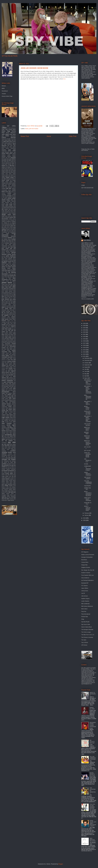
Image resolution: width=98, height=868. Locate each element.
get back (8, 257)
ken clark (7, 307)
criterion (9, 198)
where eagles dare (6, 491)
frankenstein (4, 246)
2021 (85, 334)
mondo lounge (5, 354)
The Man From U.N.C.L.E (88, 635)
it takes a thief (9, 277)
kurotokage (8, 311)
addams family (12, 142)
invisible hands (7, 275)
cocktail (3, 188)
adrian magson (5, 143)
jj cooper (14, 294)
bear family (4, 162)
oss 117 (8, 374)
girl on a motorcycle (10, 260)
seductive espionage (7, 426)
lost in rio (12, 322)
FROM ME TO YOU (88, 503)
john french (13, 296)
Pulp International (86, 614)
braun (7, 170)
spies (3, 439)
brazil (10, 170)
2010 (85, 518)
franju (14, 243)
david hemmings (9, 207)
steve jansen (5, 447)
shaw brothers (6, 429)
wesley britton (12, 490)
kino (11, 309)
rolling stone (13, 417)
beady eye (13, 160)
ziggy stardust (11, 500)
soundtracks (8, 435)
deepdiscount (8, 212)
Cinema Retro (12, 130)
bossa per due (13, 168)
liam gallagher (12, 317)
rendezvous (4, 407)
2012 (85, 354)
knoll (8, 310)
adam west (6, 141)
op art (11, 372)
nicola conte (13, 367)
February (87, 513)
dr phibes (8, 221)
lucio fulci (14, 325)
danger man (10, 200)
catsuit (7, 182)
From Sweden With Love (87, 575)
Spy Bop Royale (85, 622)
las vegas (7, 314)
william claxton (6, 494)
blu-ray (12, 166)
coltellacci (14, 188)
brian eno (13, 170)
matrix (3, 338)
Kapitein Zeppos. (86, 599)
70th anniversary (12, 128)
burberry (3, 175)
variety (7, 480)
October (87, 363)
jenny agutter (5, 291)
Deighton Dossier (86, 567)
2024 (85, 328)
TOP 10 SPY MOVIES (87, 424)
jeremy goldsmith (5, 292)
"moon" (3, 126)
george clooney (6, 253)
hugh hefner (8, 271)
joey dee (11, 295)
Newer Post (25, 136)
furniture (4, 250)
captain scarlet (10, 178)
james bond (7, 283)
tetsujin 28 (4, 458)
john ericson (7, 296)
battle (8, 160)
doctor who (13, 217)
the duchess (13, 461)
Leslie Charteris (85, 601)
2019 (85, 339)
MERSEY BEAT (86, 433)
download (4, 220)
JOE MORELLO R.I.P (88, 460)
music (14, 361)
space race (13, 436)
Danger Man (84, 565)
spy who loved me (7, 444)
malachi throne (5, 327)
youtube (11, 499)
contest (9, 193)
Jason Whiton (87, 240)
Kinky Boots (13, 134)
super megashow (11, 450)
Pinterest (86, 150)
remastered (9, 405)
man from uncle (7, 329)
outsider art (9, 376)
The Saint (84, 640)
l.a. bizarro (13, 311)
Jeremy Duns (85, 591)
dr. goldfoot (13, 221)
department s (5, 213)
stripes (3, 448)
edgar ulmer (7, 227)
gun (10, 264)
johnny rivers (13, 301)
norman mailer (5, 368)
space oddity (7, 436)
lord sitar (7, 322)
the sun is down (10, 467)
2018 (85, 341)
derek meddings (12, 213)
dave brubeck (5, 202)
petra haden (13, 390)
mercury (8, 342)
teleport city (10, 455)
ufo (13, 476)
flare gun (14, 242)
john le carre (12, 298)
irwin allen (12, 277)
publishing (9, 400)
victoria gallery (9, 483)
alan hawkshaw (8, 144)
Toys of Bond (85, 642)
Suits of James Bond (87, 627)
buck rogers (12, 174)
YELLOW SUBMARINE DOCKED (88, 482)
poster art (11, 397)
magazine (13, 326)
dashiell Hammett (11, 201)
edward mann (5, 228)
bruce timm (13, 172)
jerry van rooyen (12, 292)
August (86, 367)
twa (15, 475)
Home (49, 136)
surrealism (13, 451)
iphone (3, 277)
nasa (3, 364)
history (14, 268)
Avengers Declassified (87, 557)
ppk (15, 397)
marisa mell (13, 334)
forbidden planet (9, 243)
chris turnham (8, 184)
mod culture (12, 352)
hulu (3, 272)
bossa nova (7, 168)
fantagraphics (5, 236)
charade (4, 183)
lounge (3, 325)
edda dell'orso (7, 226)
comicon (3, 193)
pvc (3, 401)
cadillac (6, 176)
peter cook (10, 388)
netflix (14, 364)
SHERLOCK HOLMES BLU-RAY (87, 413)
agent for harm (11, 143)
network (4, 365)
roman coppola (5, 419)
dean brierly (10, 211)
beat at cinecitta (10, 162)
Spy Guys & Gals (86, 624)
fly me (3, 243)
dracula (14, 223)
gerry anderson (11, 256)
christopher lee (6, 186)
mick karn (7, 346)
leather (11, 314)
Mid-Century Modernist (87, 606)
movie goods (9, 358)
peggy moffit (8, 384)
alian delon (10, 146)
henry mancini (12, 267)
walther (7, 488)
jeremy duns (12, 291)
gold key (14, 261)
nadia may (4, 363)
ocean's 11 (5, 370)
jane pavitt (10, 286)
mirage (8, 350)
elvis (13, 231)
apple (14, 150)
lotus (8, 323)
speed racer (13, 438)
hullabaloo (13, 271)
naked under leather (11, 363)
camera (3, 178)
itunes (10, 279)
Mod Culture (84, 609)
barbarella (13, 157)
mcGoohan (10, 341)
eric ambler (5, 234)
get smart (13, 257)
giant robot (4, 259)
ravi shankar (12, 403)
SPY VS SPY (87, 451)
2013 (85, 352)
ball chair (8, 157)
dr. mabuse (5, 223)
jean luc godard (10, 288)
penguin (14, 384)
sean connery (7, 423)
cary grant (9, 179)
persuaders (6, 386)
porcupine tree (5, 397)
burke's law (8, 175)
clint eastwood (9, 187)
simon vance (9, 432)
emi (15, 231)
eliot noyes (9, 231)
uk (15, 476)
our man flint (10, 375)
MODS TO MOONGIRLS (93, 694)
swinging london (7, 452)
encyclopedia (4, 232)
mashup (14, 337)
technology (4, 455)
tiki (15, 471)
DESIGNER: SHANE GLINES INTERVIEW (93, 725)
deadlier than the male (10, 209)
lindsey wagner (12, 319)
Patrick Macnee (9, 137)
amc (8, 147)
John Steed (5, 134)
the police (14, 464)
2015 (85, 348)
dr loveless (12, 220)
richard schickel (12, 411)
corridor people (12, 194)
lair (3, 313)
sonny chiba (9, 433)
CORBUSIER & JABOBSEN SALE (87, 468)
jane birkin (13, 284)
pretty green (5, 399)
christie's (14, 184)
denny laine (13, 212)
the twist (8, 468)
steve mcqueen (12, 447)
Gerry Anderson (85, 578)
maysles (6, 341)
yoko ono (4, 497)
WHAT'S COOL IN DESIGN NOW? (87, 508)
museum (9, 361)
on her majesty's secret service (9, 372)
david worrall (13, 208)
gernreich (4, 256)
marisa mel (7, 334)
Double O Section (86, 573)
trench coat (4, 475)
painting (11, 378)
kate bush (11, 306)
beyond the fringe (10, 163)
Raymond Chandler (6, 139)
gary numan (9, 250)
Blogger (61, 864)
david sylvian (7, 208)
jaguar (14, 281)
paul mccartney (8, 382)
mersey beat (13, 342)
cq (13, 196)
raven (7, 403)
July (86, 369)
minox (14, 349)
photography (5, 392)
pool (10, 396)
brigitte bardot (5, 171)
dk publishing (7, 217)
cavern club (13, 182)
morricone (10, 357)
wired (15, 495)
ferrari (9, 239)
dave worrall (9, 204)
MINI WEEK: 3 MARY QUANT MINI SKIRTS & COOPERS (88, 390)
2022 (85, 332)
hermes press (6, 268)
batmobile (4, 160)
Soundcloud (5, 91)
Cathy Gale (5, 130)
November (87, 360)
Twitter (93, 149)
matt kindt (11, 338)
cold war (8, 188)
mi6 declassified (6, 344)
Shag (83, 619)
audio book (9, 153)
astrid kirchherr (5, 152)
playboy (9, 395)
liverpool (4, 321)
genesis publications (11, 251)
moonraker (4, 357)
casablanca (13, 179)
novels (11, 368)
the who (12, 468)
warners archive (12, 488)
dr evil (8, 220)
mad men (7, 326)
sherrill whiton (9, 431)
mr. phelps (8, 360)
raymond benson (6, 404)
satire (14, 422)
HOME (83, 185)
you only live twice (9, 498)
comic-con (13, 192)
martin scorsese (5, 336)
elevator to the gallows (11, 230)
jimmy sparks (9, 294)
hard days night (9, 265)
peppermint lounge (6, 385)
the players (9, 464)
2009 (85, 520)
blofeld (3, 166)
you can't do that (10, 497)
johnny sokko (5, 302)
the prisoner (5, 465)
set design (10, 428)
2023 (85, 330)
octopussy (11, 370)
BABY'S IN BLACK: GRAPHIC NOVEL (87, 443)
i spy (6, 272)
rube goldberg (5, 420)
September (87, 365)
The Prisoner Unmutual (87, 637)
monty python (5, 356)
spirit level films (9, 439)
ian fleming (12, 272)
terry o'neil (13, 457)
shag (15, 428)
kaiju (10, 305)
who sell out (6, 492)
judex (14, 302)
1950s (14, 126)
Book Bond (84, 560)
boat (6, 167)
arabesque (4, 151)
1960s (4, 128)
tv (13, 475)
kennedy (11, 307)
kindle (6, 309)
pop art (14, 396)
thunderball (4, 471)
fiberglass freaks (5, 241)
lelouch (14, 314)
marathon (11, 332)
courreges (9, 196)
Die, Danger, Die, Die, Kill (88, 570)
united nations (5, 478)
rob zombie (10, 412)
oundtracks (4, 375)
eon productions (12, 232)
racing (3, 403)
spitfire (14, 439)
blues (27, 129)
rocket (8, 416)
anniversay (13, 148)
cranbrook (10, 197)
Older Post (73, 136)
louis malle (13, 323)
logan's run (10, 321)
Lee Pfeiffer (5, 136)
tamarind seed (12, 454)
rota (10, 419)
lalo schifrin (7, 313)
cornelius (4, 194)
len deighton (5, 315)
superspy (4, 451)
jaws (3, 288)
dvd (13, 224)
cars (5, 179)
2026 (85, 323)
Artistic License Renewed (88, 555)
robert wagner (9, 415)
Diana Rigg (6, 131)
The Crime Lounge (86, 632)
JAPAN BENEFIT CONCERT (88, 474)
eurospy (14, 233)
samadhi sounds (9, 422)
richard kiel (5, 409)
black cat (14, 164)
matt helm (7, 338)
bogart (9, 167)
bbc (10, 160)
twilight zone (8, 476)
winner (11, 495)
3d (8, 128)
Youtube (4, 94)
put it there (13, 400)
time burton (10, 472)
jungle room (10, 303)
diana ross (10, 216)
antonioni (4, 150)
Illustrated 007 (85, 583)
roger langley (13, 416)
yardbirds (4, 496)
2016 (85, 345)
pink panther (9, 393)
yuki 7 (6, 500)
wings (8, 495)
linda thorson (5, 319)
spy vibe (12, 442)
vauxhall (10, 480)
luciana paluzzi (9, 325)
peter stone (8, 390)
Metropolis (13, 136)
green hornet (12, 263)
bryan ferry (5, 174)
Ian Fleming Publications (87, 580)
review (10, 407)
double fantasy (12, 219)
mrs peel (13, 360)
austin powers (12, 155)
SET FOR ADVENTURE (87, 188)
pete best (11, 386)
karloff (8, 306)
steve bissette (13, 446)
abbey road (11, 140)
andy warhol (13, 147)
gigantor (10, 259)
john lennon (5, 299)
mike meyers (10, 348)
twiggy (3, 476)
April (86, 376)
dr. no (10, 223)
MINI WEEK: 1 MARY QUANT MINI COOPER (88, 419)
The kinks (13, 139)
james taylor (8, 284)
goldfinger (4, 263)
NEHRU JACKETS (92, 774)
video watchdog (8, 484)
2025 (85, 326)
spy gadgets (9, 441)
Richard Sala (85, 617)
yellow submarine (11, 496)
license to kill (5, 318)
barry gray (4, 159)
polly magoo (5, 396)
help (7, 267)
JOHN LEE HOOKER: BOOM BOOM (87, 455)
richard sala (5, 411)
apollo (9, 150)
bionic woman (8, 164)
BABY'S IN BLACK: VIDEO (87, 437)
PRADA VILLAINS (92, 708)
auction (4, 153)
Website (4, 86)
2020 (85, 337)
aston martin (12, 151)
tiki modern (4, 472)
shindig (14, 431)
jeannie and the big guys (10, 290)
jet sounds (4, 294)
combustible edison (6, 190)
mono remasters (12, 354)
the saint (12, 465)
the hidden (11, 462)
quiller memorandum (10, 401)
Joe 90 (83, 593)
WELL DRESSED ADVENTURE (88, 397)
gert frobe (4, 257)
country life (4, 196)
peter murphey (9, 389)
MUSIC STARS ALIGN (87, 408)
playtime (14, 395)
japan (14, 286)
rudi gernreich (12, 420)
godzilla (10, 261)
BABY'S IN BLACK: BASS (87, 429)
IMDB (3, 88)
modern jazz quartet (11, 353)
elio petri (4, 231)
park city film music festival (10, 379)
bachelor (4, 156)
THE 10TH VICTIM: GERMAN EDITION (92, 806)
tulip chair (10, 475)
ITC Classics (85, 586)
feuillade (14, 239)
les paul (11, 315)
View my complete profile (88, 299)
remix (14, 405)
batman (14, 159)
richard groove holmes (11, 408)
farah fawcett (4, 238)
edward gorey (13, 227)
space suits (4, 438)
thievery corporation (11, 469)
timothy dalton (9, 473)
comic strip (8, 192)
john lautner (5, 298)
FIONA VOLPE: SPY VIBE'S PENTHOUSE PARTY (93, 823)
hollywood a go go (7, 270)
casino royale (5, 180)
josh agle (10, 302)
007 (8, 126)
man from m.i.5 (12, 327)
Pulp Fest (84, 611)
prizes (14, 399)
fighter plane (11, 241)
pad (7, 378)
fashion (10, 238)
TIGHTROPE (87, 486)
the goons (4, 462)
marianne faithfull (8, 333)
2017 (85, 343)
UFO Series (84, 645)
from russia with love (9, 248)
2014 (85, 350)
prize (10, 399)
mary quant (8, 337)
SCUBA (86, 464)
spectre (9, 438)
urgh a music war (12, 478)
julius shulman (5, 303)
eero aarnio (11, 228)
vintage (6, 485)
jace (12, 280)
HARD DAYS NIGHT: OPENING (87, 499)
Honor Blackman (11, 133)
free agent (8, 247)
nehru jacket (9, 364)
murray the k (4, 361)
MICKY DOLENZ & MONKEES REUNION (88, 494)
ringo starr (4, 412)
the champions (5, 461)
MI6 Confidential (85, 604)
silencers (4, 432)
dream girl (4, 224)
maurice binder (10, 340)
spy (3, 441)
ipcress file (13, 275)
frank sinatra (12, 244)
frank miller (5, 245)
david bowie (9, 205)
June (86, 371)
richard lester (12, 409)
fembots (6, 239)
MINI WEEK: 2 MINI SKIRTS (88, 403)
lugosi (3, 326)
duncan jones (9, 224)
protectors (4, 400)
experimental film (9, 235)
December (87, 358)
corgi (15, 193)
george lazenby (12, 254)
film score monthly (8, 242)
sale (3, 422)
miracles (3, 350)
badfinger (9, 156)
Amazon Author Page (7, 96)
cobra (14, 187)
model (3, 353)
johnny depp (7, 301)
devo (6, 216)
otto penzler (13, 374)
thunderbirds (11, 471)
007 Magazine (85, 552)
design (4, 215)
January (87, 515)
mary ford (11, 336)
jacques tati (8, 281)
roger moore (6, 417)
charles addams (9, 183)
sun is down (8, 448)
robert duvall (8, 413)
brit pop (11, 171)
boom (12, 167)
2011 (85, 356)
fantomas (13, 236)
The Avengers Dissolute (87, 630)
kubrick (3, 311)
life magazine (12, 318)
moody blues (13, 356)
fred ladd (10, 246)
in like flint (11, 274)
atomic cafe (13, 152)
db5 (3, 209)
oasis (14, 368)
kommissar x (13, 310)
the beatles (12, 459)
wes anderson (5, 490)
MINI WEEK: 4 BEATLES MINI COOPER (88, 382)
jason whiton (12, 287)
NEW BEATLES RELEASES (93, 840)
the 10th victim (10, 458)
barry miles (9, 159)
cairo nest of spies (12, 176)
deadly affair (4, 211)
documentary (5, 219)
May (86, 374)
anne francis (5, 148)
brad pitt (3, 170)
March (86, 378)
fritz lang (13, 247)
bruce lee (8, 172)
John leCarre (85, 596)
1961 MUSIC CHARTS (87, 478)
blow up (7, 166)
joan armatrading (5, 295)
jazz (5, 288)
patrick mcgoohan (7, 380)
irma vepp (7, 277)
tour (15, 473)
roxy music (13, 419)
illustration (5, 274)
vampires (12, 479)
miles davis (10, 349)
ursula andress (6, 479)
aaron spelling (5, 140)
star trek (7, 446)
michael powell (8, 345)
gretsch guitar (5, 264)
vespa (7, 482)
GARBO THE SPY (87, 489)
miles (5, 349)
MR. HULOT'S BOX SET (92, 742)
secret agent (11, 425)
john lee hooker (34, 129)
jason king (5, 287)
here (64, 79)
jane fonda (4, 286)
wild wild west (12, 492)
